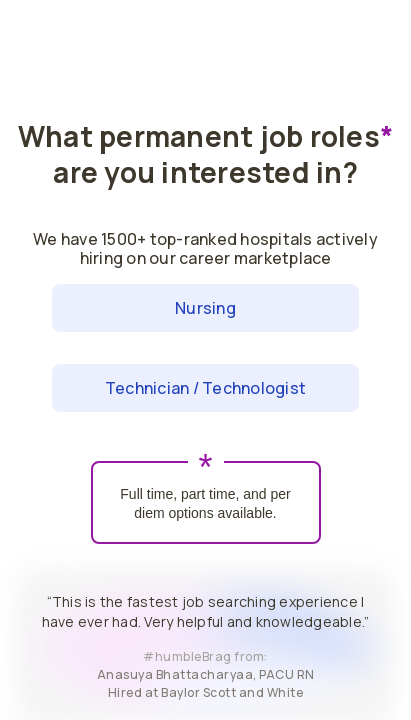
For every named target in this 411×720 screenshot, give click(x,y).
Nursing (205, 308)
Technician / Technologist (205, 388)
